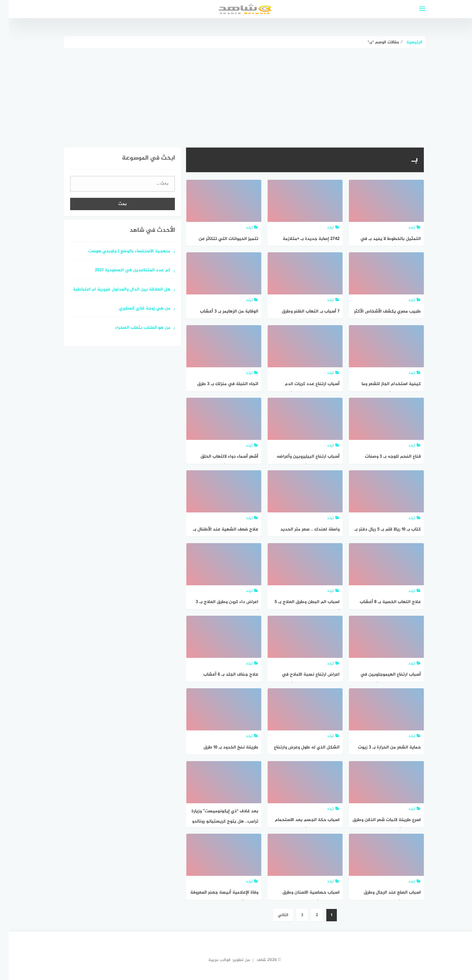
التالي (274, 915)
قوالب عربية (211, 960)
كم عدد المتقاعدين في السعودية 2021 (124, 271)
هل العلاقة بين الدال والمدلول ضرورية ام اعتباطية (113, 290)
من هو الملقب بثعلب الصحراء (134, 328)
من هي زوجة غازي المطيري (136, 309)
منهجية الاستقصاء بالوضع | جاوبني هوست (121, 252)
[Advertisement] (236, 93)
